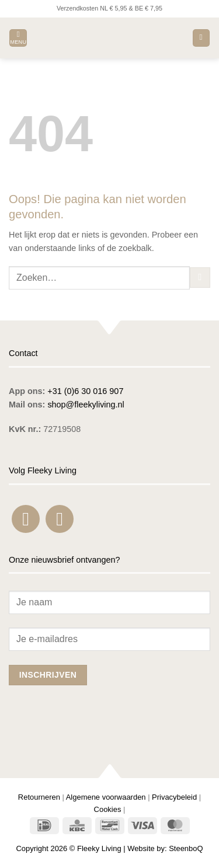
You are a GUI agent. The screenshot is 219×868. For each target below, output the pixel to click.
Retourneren (39, 797)
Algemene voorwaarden (106, 797)
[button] (18, 38)
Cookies (108, 809)
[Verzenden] (200, 278)
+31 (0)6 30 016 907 (85, 391)
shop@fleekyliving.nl (86, 405)
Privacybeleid (174, 797)
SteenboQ (186, 848)
